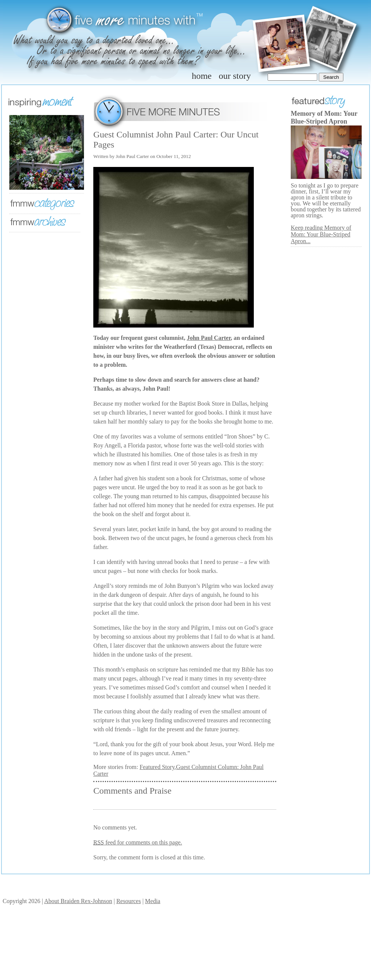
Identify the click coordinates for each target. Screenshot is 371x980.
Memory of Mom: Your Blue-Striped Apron (324, 117)
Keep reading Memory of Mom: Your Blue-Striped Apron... (321, 234)
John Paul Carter (209, 338)
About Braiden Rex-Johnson (78, 901)
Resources (129, 901)
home (202, 76)
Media (153, 901)
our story (235, 76)
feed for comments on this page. (138, 842)
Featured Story (157, 767)
